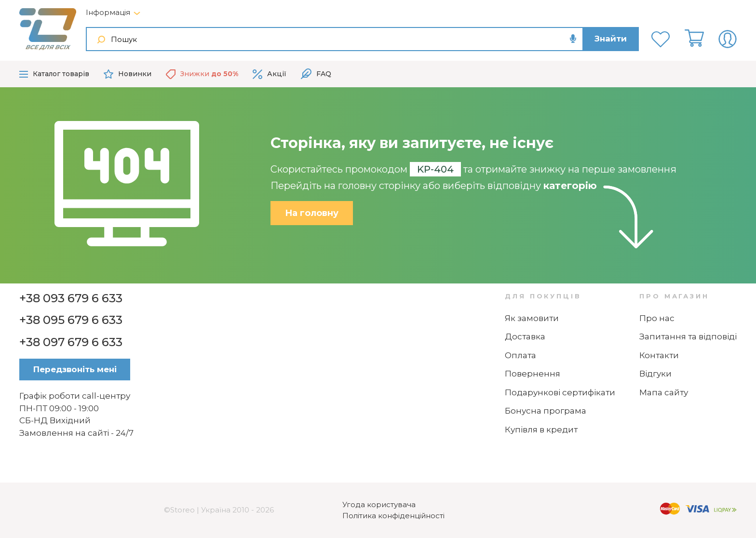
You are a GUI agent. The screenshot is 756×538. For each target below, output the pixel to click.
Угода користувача (379, 504)
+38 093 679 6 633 (71, 298)
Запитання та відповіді (688, 336)
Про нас (657, 318)
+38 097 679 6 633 (71, 342)
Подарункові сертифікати (560, 392)
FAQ (316, 74)
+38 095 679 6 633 (71, 320)
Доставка (525, 336)
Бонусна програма (546, 411)
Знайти (611, 39)
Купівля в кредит (541, 430)
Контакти (659, 355)
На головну (312, 213)
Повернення (533, 374)
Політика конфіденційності (393, 516)
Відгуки (655, 374)
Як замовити (532, 318)
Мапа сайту (664, 392)
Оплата (520, 355)
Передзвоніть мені (75, 369)
